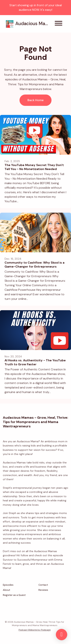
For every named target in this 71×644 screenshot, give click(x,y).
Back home (35, 100)
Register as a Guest (14, 595)
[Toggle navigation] (59, 24)
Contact (43, 585)
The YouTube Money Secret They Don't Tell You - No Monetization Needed (34, 167)
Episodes (8, 585)
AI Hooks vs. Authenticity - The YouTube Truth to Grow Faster (35, 362)
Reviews (43, 590)
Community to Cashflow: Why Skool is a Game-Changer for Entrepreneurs (34, 265)
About (6, 590)
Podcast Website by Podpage (35, 630)
